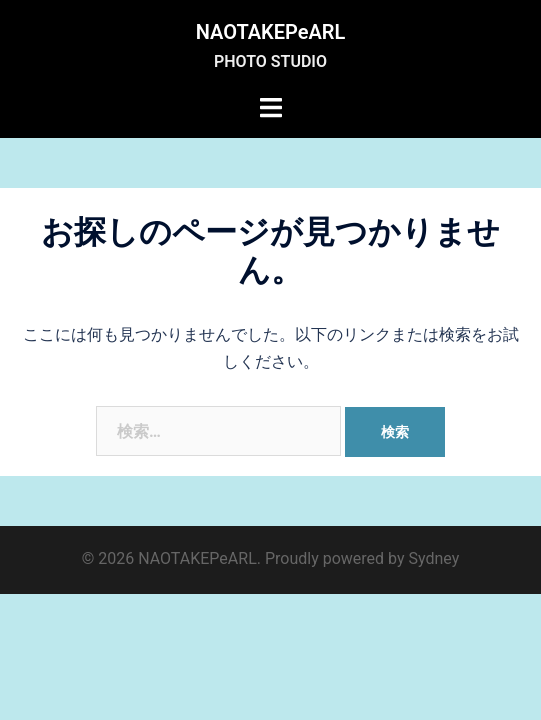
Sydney (434, 558)
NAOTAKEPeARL (271, 32)
